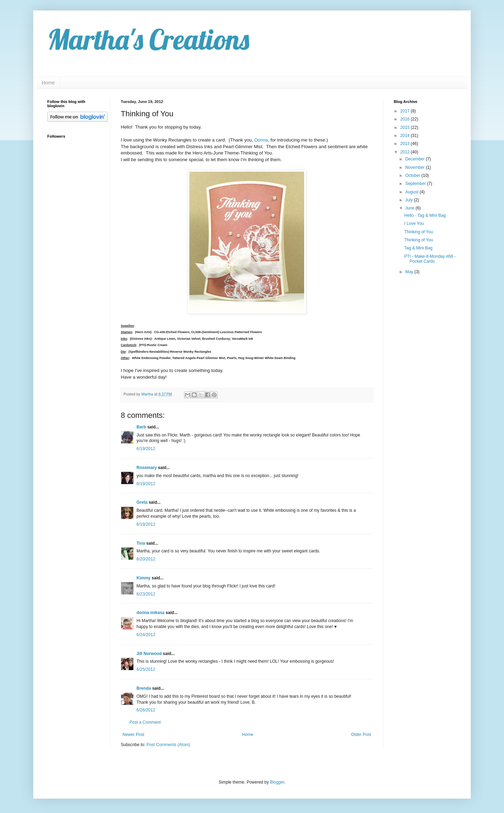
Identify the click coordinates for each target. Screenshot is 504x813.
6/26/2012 (146, 710)
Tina (141, 543)
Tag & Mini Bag (418, 248)
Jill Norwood (149, 654)
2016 (406, 119)
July (410, 200)
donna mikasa (150, 613)
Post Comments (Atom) (168, 745)
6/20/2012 (146, 559)
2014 (406, 136)
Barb (141, 427)
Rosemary (147, 468)
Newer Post (133, 735)
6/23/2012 (146, 594)
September (416, 184)
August (412, 192)
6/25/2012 (146, 669)
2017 (406, 111)
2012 (406, 152)
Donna (261, 140)
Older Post (361, 735)
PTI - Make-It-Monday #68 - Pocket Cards (430, 259)
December (416, 159)
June (410, 208)
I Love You (414, 223)
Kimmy (143, 578)
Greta (142, 502)
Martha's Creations (148, 39)
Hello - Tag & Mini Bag (425, 215)
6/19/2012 (146, 449)
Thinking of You (419, 232)
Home (48, 83)
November (416, 167)
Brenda (144, 688)
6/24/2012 (146, 635)
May (410, 272)
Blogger (277, 782)
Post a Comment (145, 722)
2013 (406, 144)
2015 (406, 128)
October (413, 175)
